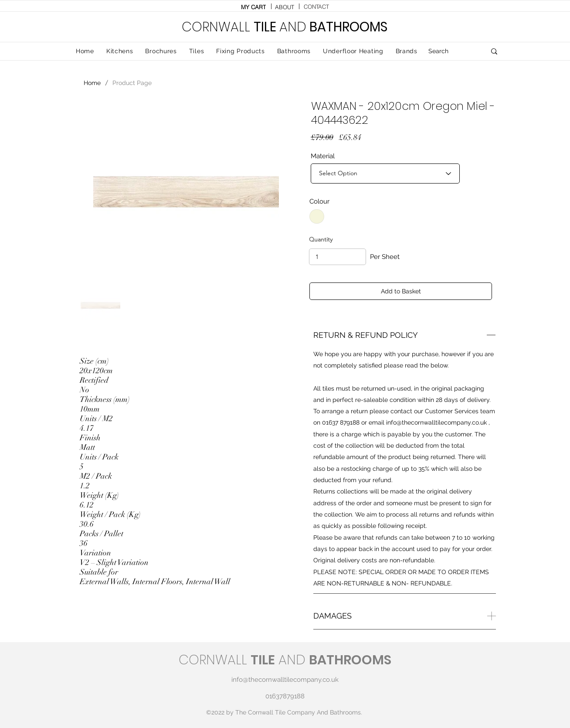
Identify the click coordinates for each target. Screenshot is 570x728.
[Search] (451, 51)
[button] (197, 51)
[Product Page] (132, 83)
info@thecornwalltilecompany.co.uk (436, 422)
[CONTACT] (316, 7)
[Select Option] (385, 173)
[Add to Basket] (401, 291)
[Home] (92, 83)
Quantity (321, 239)
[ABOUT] (285, 7)
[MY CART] (253, 7)
